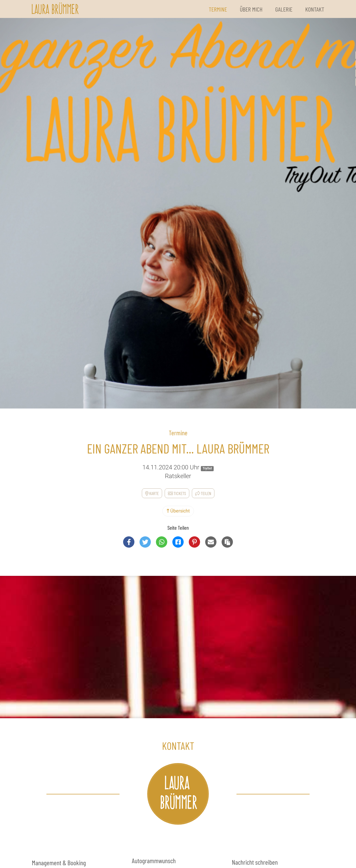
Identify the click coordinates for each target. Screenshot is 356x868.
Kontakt (315, 9)
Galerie (284, 9)
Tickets (177, 493)
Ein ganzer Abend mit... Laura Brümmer (178, 448)
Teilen (203, 493)
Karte (152, 493)
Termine (218, 9)
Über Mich (251, 9)
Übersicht (178, 511)
